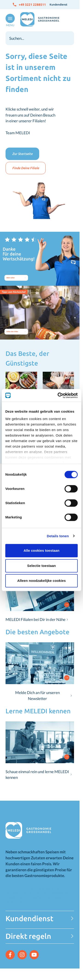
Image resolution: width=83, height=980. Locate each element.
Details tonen (58, 536)
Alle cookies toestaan (41, 550)
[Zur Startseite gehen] (40, 19)
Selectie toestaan (41, 566)
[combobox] (40, 38)
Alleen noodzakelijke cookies (41, 581)
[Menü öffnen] (9, 20)
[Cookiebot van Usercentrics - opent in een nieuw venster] (59, 395)
